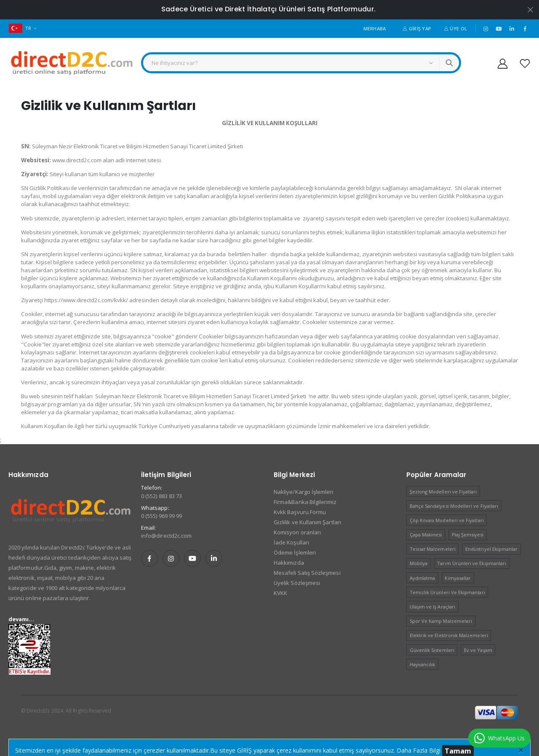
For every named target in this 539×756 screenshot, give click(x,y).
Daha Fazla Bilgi (419, 750)
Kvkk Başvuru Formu (300, 512)
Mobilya (419, 563)
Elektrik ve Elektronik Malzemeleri (449, 635)
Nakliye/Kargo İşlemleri (304, 492)
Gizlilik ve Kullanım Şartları (307, 522)
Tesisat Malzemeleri (433, 549)
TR (20, 28)
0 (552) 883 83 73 (161, 496)
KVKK (280, 593)
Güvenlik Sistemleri (432, 650)
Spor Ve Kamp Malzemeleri (441, 621)
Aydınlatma (423, 578)
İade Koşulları (291, 542)
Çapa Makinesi (426, 535)
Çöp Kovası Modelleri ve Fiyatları (447, 520)
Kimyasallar (458, 578)
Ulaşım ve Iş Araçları (432, 607)
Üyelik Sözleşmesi (297, 583)
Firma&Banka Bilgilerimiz (305, 502)
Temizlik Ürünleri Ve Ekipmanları (447, 592)
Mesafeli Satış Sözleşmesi (307, 573)
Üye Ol (455, 28)
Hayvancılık (423, 664)
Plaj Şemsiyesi (468, 535)
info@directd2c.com (166, 536)
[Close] (521, 750)
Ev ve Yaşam (478, 650)
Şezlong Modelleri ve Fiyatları (443, 492)
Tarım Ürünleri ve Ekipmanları (472, 563)
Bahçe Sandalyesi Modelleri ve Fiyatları (454, 506)
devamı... (21, 619)
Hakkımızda (289, 563)
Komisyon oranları (297, 532)
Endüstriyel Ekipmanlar (491, 549)
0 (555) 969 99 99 (161, 516)
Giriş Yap (417, 28)
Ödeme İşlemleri (295, 552)
